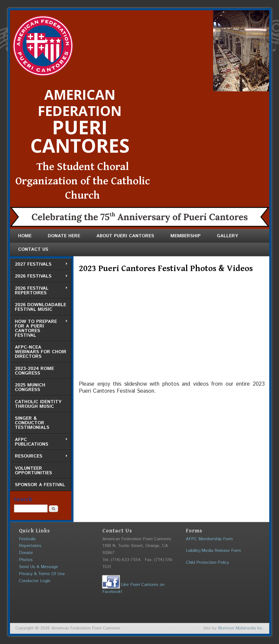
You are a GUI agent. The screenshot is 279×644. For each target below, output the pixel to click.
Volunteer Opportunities (33, 471)
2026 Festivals (39, 276)
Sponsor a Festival (40, 485)
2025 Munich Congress (30, 387)
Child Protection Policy (207, 563)
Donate (26, 553)
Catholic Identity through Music (38, 404)
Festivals (27, 539)
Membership (186, 236)
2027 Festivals (39, 264)
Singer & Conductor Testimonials (32, 423)
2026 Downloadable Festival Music (41, 307)
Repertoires (30, 546)
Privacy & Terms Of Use (42, 574)
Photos (26, 560)
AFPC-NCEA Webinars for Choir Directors (41, 352)
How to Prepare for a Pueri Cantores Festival (39, 328)
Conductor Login (35, 581)
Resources (39, 456)
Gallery (228, 236)
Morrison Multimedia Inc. (241, 628)
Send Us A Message (38, 567)
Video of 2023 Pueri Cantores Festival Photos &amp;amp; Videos (165, 330)
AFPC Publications (39, 442)
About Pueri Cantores (125, 236)
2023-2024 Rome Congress (34, 371)
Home (25, 236)
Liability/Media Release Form (213, 551)
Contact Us (33, 249)
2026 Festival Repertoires (39, 291)
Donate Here (64, 236)
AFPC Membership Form (209, 539)
